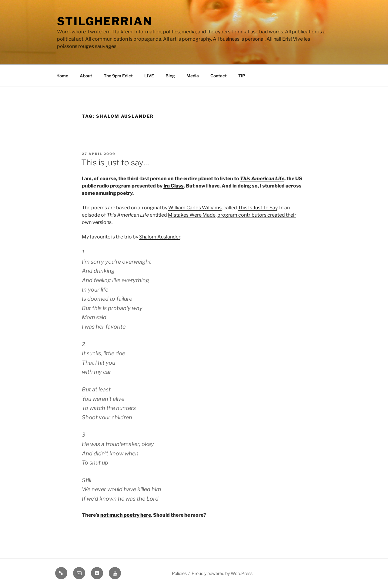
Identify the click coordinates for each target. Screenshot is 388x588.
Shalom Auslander (160, 237)
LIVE (149, 76)
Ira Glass (174, 186)
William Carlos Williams (195, 208)
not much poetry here (126, 515)
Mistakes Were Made (192, 215)
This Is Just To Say (258, 208)
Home (62, 76)
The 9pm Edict (118, 76)
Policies (179, 573)
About (86, 76)
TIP (242, 76)
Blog (170, 76)
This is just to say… (115, 162)
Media (193, 76)
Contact (219, 76)
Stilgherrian (105, 21)
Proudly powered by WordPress (222, 573)
